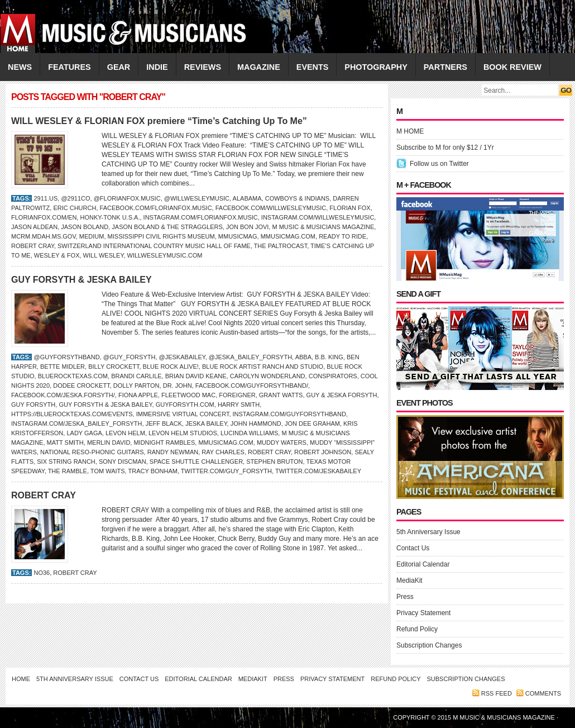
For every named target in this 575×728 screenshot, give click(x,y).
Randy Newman (173, 452)
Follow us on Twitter (439, 164)
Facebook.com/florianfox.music (156, 208)
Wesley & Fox (57, 255)
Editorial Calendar (423, 564)
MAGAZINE (259, 67)
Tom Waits (108, 471)
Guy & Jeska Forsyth (342, 395)
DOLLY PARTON (136, 386)
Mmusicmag (238, 236)
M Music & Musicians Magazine (323, 227)
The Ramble (68, 471)
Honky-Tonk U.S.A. (110, 217)
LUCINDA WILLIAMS (249, 433)
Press (405, 597)
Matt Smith (65, 442)
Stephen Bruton (274, 461)
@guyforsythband (66, 357)
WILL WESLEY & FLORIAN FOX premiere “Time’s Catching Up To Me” (159, 121)
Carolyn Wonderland (268, 376)
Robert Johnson (323, 452)
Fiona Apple (138, 395)
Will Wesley (104, 255)
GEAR (119, 67)
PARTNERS (445, 67)
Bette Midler (63, 367)
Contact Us (413, 548)
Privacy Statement (423, 613)
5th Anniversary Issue (428, 532)
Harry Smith (239, 405)
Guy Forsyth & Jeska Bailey (105, 405)
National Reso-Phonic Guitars (92, 452)
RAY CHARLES (223, 452)
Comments (543, 693)
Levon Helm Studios (183, 433)
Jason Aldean (34, 227)
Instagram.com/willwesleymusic (318, 217)
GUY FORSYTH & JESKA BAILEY (82, 280)
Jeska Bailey (206, 424)
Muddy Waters (282, 442)
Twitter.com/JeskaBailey (318, 471)
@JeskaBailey (182, 357)
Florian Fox (350, 208)
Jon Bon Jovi (247, 227)
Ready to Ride (342, 236)
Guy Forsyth (33, 405)
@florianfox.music (127, 198)
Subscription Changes (429, 645)
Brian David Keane (196, 376)
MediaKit (409, 581)
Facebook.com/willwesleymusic (271, 208)
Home (21, 679)
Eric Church (75, 208)
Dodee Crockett (81, 386)
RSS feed (497, 693)
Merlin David (109, 442)
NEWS (20, 67)
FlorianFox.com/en (44, 217)
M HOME (410, 131)
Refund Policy (417, 629)
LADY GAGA (84, 433)
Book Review (512, 67)
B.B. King (329, 357)
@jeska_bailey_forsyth (250, 357)
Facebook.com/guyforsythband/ (252, 386)
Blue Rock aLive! (171, 367)
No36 (42, 573)
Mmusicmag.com (288, 236)
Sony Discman (123, 461)
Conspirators (333, 376)
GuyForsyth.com (185, 405)
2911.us (45, 198)
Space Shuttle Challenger (196, 461)
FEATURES (70, 67)
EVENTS (313, 67)
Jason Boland (85, 227)
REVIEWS (203, 67)
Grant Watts (281, 395)
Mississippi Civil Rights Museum (161, 236)
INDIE (157, 67)
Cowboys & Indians (298, 198)
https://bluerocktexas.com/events (72, 414)
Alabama (247, 198)
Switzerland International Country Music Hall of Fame (154, 246)
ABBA (303, 357)
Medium (92, 236)
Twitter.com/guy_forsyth (226, 471)
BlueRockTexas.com (73, 376)
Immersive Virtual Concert (183, 414)
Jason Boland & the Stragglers (167, 227)
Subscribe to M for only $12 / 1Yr (445, 147)
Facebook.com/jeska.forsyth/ (63, 395)
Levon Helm (125, 433)
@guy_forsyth (130, 357)
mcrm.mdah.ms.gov (44, 236)
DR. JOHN (178, 386)
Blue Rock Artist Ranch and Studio (263, 367)
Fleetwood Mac (188, 395)
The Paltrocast (281, 246)
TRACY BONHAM (153, 471)
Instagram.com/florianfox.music (201, 217)
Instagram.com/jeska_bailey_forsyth (77, 424)
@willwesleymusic (197, 198)
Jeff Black (164, 424)
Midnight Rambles (164, 442)
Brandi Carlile (136, 376)
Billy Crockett (114, 367)
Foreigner (237, 395)
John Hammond (256, 424)
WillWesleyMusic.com (165, 255)
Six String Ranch (66, 461)
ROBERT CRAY (33, 246)
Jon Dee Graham (312, 424)
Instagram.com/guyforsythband (289, 414)
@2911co (75, 198)
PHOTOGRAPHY (376, 67)
